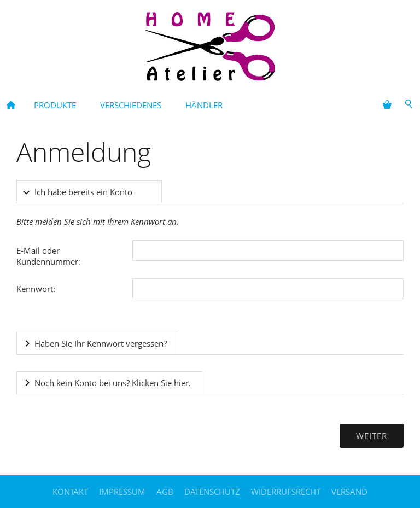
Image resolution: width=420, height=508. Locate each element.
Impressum (122, 492)
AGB (165, 492)
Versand (349, 492)
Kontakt (70, 492)
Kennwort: (36, 289)
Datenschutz (212, 492)
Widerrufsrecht (286, 492)
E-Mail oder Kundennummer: (48, 256)
